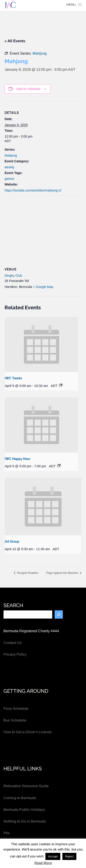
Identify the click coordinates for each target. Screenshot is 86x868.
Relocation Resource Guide (26, 786)
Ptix (7, 833)
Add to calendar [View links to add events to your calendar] (28, 89)
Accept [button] (53, 856)
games (9, 179)
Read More (43, 863)
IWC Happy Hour (18, 459)
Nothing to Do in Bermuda (25, 821)
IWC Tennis (13, 378)
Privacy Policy (15, 654)
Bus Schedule (15, 720)
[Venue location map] (43, 229)
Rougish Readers (27, 573)
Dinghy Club (13, 276)
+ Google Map (43, 287)
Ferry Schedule (16, 709)
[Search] (59, 614)
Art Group (12, 541)
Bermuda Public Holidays (24, 810)
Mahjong (11, 155)
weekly (10, 167)
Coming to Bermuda (20, 798)
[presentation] (42, 345)
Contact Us (12, 643)
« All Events (15, 41)
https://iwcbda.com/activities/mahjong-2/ (33, 190)
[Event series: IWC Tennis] (61, 385)
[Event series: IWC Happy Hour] (59, 465)
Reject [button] (69, 856)
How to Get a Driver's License (28, 732)
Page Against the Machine (62, 573)
